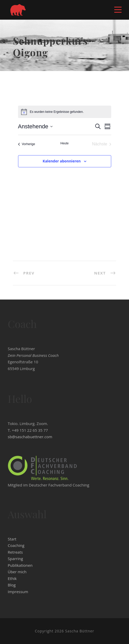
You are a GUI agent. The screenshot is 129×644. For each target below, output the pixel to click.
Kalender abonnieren (62, 161)
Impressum (18, 592)
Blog (12, 585)
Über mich (17, 572)
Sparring (15, 559)
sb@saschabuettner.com (30, 437)
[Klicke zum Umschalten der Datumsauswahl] (35, 126)
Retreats (15, 552)
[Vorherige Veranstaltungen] (27, 144)
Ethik (12, 578)
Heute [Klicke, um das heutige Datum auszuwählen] (64, 143)
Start (12, 539)
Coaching (16, 545)
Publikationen (20, 565)
